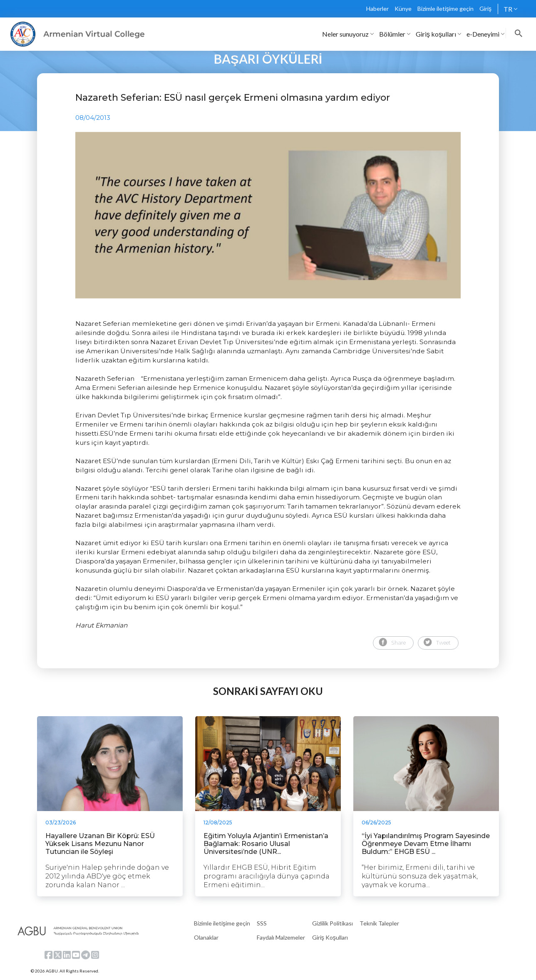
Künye (403, 9)
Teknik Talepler (379, 923)
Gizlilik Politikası (333, 923)
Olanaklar (206, 937)
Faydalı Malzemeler (281, 937)
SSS (262, 923)
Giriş (485, 9)
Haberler (377, 9)
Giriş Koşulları (330, 937)
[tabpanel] (268, 215)
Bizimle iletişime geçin (445, 9)
